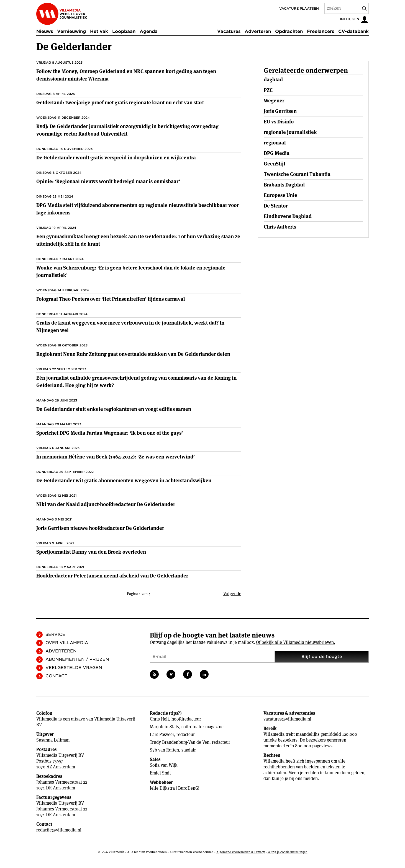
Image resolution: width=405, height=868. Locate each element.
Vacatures (229, 31)
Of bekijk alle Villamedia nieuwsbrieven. (295, 642)
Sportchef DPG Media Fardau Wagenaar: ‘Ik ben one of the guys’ (110, 433)
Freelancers (321, 31)
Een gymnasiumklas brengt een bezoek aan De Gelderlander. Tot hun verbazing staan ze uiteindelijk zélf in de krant (138, 240)
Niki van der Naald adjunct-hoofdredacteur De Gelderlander (106, 504)
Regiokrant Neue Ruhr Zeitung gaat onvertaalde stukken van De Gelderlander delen (133, 354)
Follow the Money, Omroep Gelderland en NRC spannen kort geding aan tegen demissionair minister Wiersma (126, 75)
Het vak (99, 31)
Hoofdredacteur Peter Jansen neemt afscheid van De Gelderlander (112, 576)
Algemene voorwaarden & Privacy (241, 852)
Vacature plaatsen (299, 8)
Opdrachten (289, 31)
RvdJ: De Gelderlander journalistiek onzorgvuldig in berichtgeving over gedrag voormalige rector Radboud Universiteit (127, 130)
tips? (175, 713)
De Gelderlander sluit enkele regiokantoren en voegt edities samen (114, 409)
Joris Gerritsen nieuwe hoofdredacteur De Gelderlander (100, 528)
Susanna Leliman (53, 740)
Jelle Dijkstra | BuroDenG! (175, 788)
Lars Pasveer (162, 734)
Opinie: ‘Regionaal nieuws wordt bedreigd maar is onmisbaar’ (108, 181)
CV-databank (353, 31)
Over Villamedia (67, 643)
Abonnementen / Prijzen (77, 659)
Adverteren (258, 31)
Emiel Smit (160, 773)
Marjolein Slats (164, 727)
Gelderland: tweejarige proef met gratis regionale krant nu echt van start (120, 103)
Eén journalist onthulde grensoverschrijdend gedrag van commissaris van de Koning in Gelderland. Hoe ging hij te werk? (136, 382)
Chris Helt (159, 719)
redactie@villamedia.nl (59, 830)
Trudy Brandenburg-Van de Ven (180, 742)
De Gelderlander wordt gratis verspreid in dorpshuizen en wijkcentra (116, 158)
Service (55, 634)
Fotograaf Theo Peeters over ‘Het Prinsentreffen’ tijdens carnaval (111, 299)
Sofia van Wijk (164, 765)
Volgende (232, 594)
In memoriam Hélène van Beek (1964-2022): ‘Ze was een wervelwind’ (116, 457)
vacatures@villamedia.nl (287, 719)
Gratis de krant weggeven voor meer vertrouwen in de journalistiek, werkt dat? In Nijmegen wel (130, 327)
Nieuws (45, 31)
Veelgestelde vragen (74, 668)
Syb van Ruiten (164, 750)
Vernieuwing (71, 31)
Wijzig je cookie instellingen (288, 852)
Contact (56, 676)
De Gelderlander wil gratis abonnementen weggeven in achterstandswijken (124, 480)
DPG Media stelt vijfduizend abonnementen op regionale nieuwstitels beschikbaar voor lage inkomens (137, 209)
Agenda (149, 31)
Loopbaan (124, 31)
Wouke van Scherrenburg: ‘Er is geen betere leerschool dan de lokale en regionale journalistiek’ (131, 271)
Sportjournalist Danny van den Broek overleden (91, 552)
